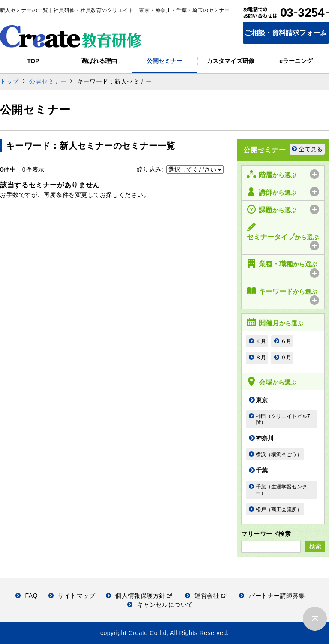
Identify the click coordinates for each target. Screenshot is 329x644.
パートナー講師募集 (272, 596)
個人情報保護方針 (139, 596)
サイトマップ (72, 596)
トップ (9, 81)
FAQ (27, 596)
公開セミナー (48, 81)
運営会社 (206, 596)
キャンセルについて (160, 605)
